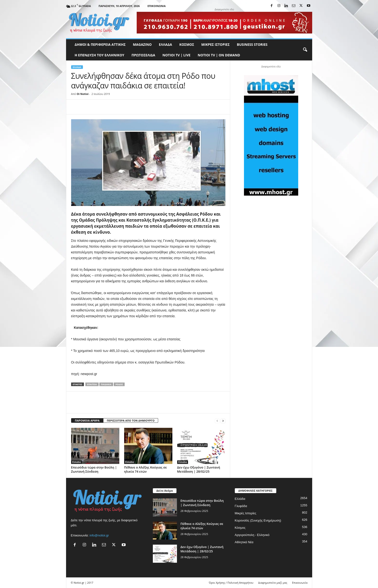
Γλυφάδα (241, 506)
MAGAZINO (142, 44)
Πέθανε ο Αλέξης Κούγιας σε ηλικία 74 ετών (145, 469)
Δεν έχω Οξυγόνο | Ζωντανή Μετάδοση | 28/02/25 (199, 469)
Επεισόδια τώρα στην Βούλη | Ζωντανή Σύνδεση (94, 469)
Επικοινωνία (157, 6)
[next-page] (223, 421)
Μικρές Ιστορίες (215, 44)
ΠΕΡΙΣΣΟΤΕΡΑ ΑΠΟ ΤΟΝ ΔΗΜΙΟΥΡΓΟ (131, 420)
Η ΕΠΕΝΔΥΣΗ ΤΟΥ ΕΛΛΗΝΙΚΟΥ (100, 55)
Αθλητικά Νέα (244, 542)
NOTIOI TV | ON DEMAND (219, 55)
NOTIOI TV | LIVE (176, 55)
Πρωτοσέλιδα (143, 55)
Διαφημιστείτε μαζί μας (273, 583)
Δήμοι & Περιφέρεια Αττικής (100, 44)
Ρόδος (119, 384)
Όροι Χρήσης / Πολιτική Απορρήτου (231, 583)
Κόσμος (187, 44)
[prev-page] (217, 421)
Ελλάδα (165, 44)
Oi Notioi (83, 94)
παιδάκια (106, 384)
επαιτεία (92, 384)
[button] (305, 50)
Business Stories (252, 44)
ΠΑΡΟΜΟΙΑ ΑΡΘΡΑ (87, 420)
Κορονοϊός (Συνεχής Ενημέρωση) (258, 520)
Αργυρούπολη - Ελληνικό (252, 535)
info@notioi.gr (99, 535)
